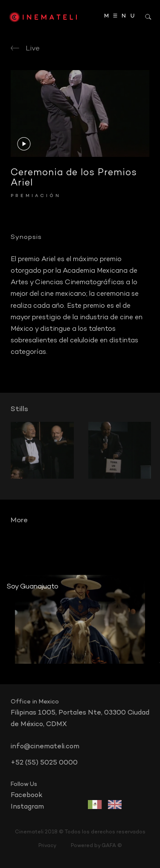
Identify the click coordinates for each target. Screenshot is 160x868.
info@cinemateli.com (45, 747)
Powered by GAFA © (96, 846)
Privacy (47, 846)
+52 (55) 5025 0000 (44, 763)
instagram (27, 807)
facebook (27, 795)
